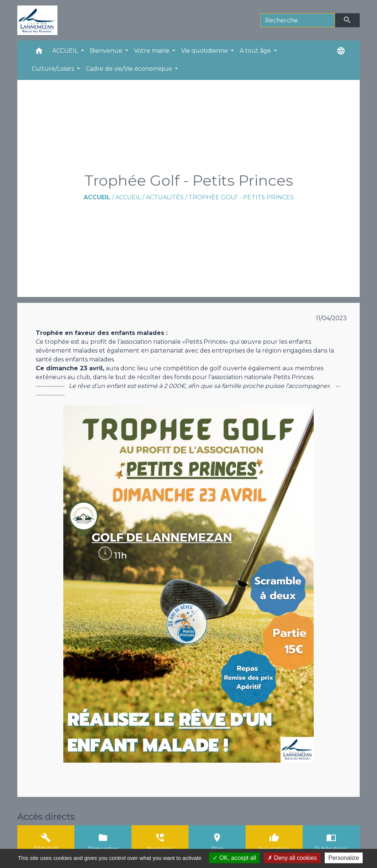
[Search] (298, 20)
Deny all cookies (292, 858)
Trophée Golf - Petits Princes (241, 197)
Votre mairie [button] (152, 51)
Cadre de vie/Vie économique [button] (130, 69)
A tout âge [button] (256, 51)
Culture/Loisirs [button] (54, 69)
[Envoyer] (348, 20)
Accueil (97, 197)
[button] (39, 52)
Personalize (344, 858)
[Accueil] (37, 20)
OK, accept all (234, 858)
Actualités (165, 197)
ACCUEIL (128, 197)
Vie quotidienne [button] (205, 51)
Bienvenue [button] (107, 51)
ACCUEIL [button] (66, 51)
